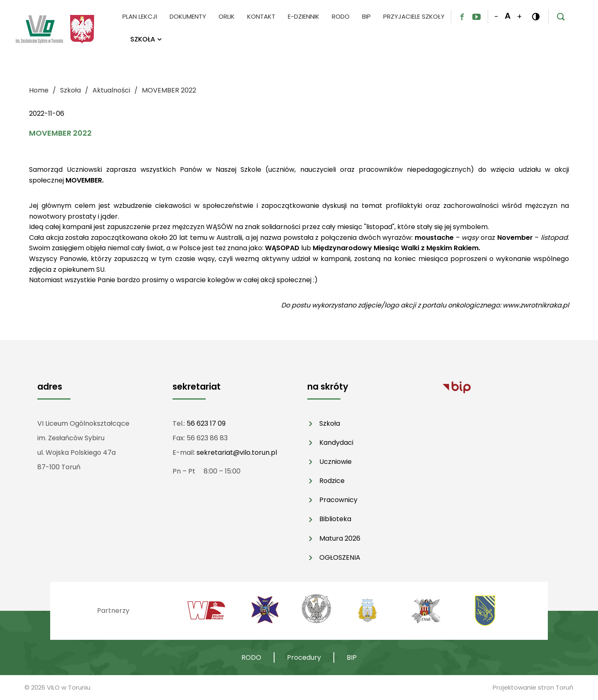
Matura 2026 (340, 538)
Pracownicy (338, 500)
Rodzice (332, 481)
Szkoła (330, 423)
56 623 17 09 (206, 423)
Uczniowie (335, 462)
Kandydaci (336, 443)
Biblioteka (335, 519)
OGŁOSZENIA (340, 557)
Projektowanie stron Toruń (533, 687)
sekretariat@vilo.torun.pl (237, 452)
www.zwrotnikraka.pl (536, 305)
